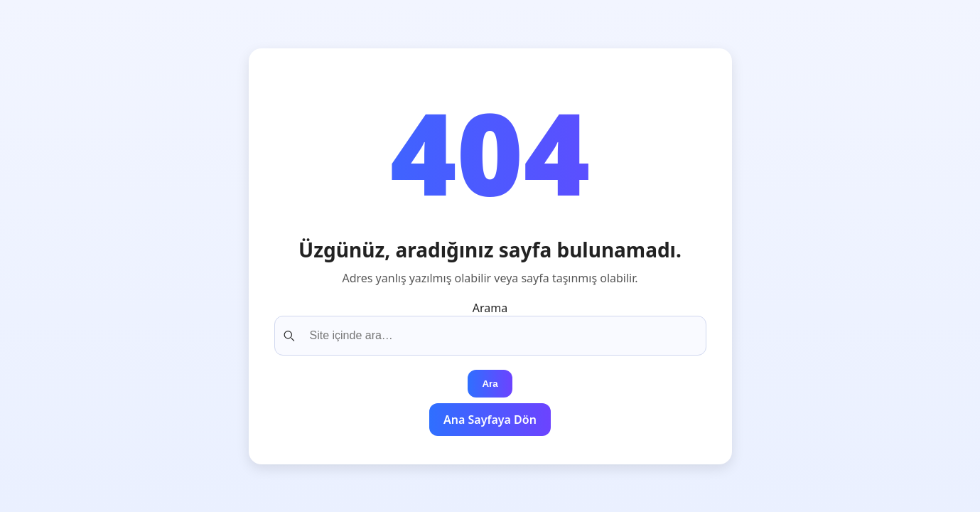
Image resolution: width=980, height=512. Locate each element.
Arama (490, 308)
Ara (490, 384)
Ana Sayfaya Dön (490, 420)
